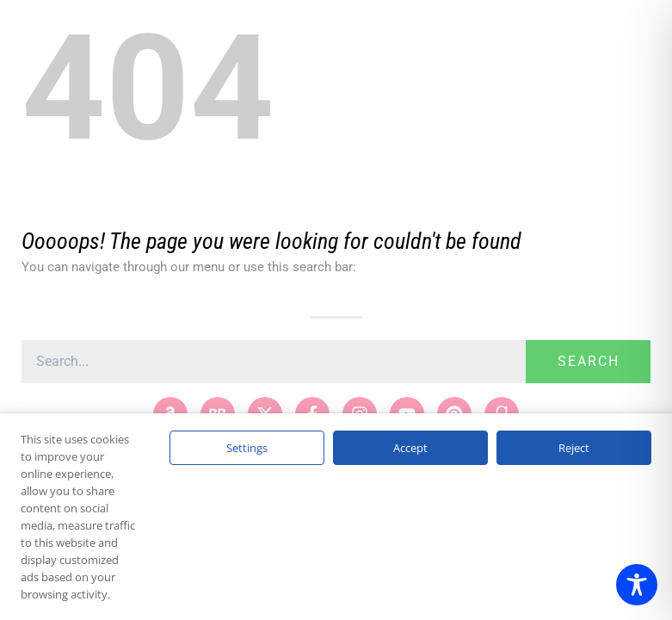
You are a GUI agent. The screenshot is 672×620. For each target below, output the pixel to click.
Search (589, 361)
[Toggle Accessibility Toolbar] (637, 585)
